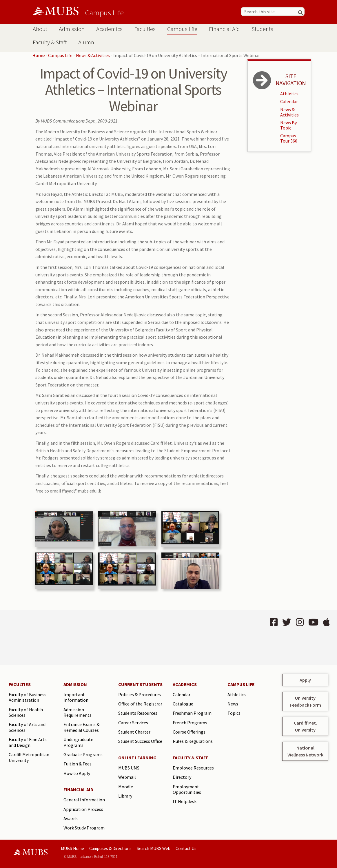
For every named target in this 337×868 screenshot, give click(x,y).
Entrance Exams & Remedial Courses (81, 727)
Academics (109, 29)
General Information (84, 800)
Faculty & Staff (50, 42)
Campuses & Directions (110, 848)
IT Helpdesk (185, 801)
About (40, 29)
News (233, 704)
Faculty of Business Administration (28, 697)
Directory (182, 777)
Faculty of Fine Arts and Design (28, 742)
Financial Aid (224, 29)
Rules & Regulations (193, 741)
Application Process (83, 809)
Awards (71, 818)
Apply (305, 680)
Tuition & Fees (78, 764)
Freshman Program (192, 713)
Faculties (145, 29)
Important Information (76, 697)
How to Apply (77, 773)
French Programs (190, 723)
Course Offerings (189, 732)
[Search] (298, 12)
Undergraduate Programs (78, 742)
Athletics (289, 94)
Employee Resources (193, 768)
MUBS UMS (129, 768)
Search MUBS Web (154, 848)
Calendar (289, 101)
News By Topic (288, 125)
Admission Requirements (78, 712)
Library (125, 796)
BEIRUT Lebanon (85, 638)
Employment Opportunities (187, 789)
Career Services (133, 723)
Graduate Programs (83, 754)
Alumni (87, 42)
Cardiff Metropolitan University (29, 757)
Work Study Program (84, 828)
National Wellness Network (305, 751)
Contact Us (186, 848)
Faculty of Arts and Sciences (27, 727)
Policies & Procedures (140, 694)
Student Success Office (140, 741)
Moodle (126, 787)
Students (262, 29)
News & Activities (93, 55)
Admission (72, 29)
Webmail (127, 777)
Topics (234, 713)
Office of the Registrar (140, 704)
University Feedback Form (305, 701)
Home (39, 55)
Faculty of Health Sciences (26, 712)
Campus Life (104, 12)
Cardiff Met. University (305, 726)
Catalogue (183, 704)
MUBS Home (72, 848)
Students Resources (138, 713)
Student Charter (134, 732)
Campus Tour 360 (289, 138)
